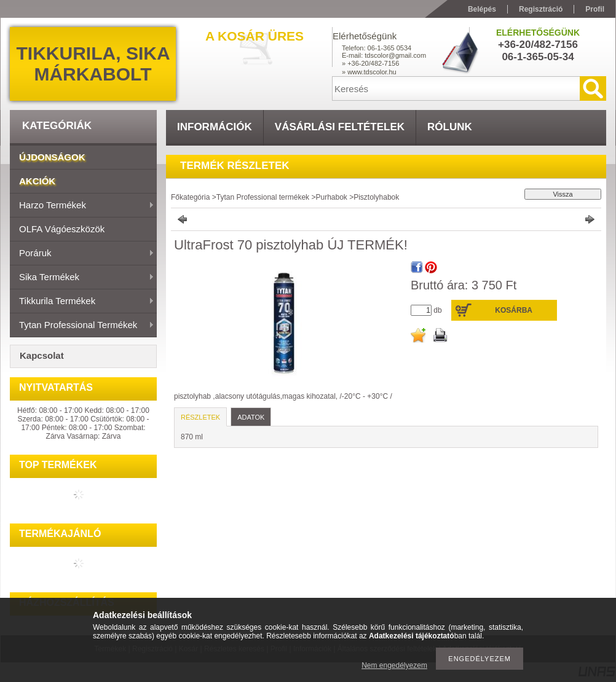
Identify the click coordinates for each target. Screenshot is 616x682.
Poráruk (82, 254)
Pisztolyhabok (376, 197)
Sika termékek (82, 278)
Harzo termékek (82, 206)
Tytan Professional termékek (82, 326)
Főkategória (190, 197)
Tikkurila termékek (82, 302)
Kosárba (514, 310)
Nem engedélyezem (394, 665)
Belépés (482, 9)
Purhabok (331, 197)
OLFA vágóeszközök (62, 229)
